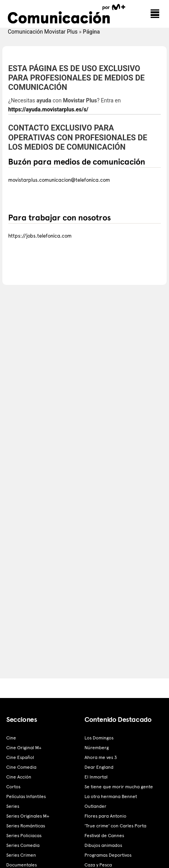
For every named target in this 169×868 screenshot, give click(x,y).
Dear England (99, 767)
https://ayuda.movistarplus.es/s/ (48, 109)
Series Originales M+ (28, 816)
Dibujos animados (103, 845)
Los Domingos (99, 738)
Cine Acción (19, 777)
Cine (11, 738)
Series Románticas (26, 826)
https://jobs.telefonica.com (40, 236)
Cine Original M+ (24, 748)
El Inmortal (96, 777)
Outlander (95, 806)
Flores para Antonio (105, 816)
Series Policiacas (24, 836)
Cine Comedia (21, 767)
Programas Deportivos (108, 855)
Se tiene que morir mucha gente (119, 787)
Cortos (13, 787)
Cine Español (20, 757)
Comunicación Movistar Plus (43, 32)
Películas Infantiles (26, 796)
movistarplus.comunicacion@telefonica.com (59, 180)
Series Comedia (23, 845)
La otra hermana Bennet (111, 796)
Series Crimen (21, 855)
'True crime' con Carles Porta (115, 826)
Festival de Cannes (104, 836)
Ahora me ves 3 (101, 757)
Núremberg (97, 748)
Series (13, 806)
